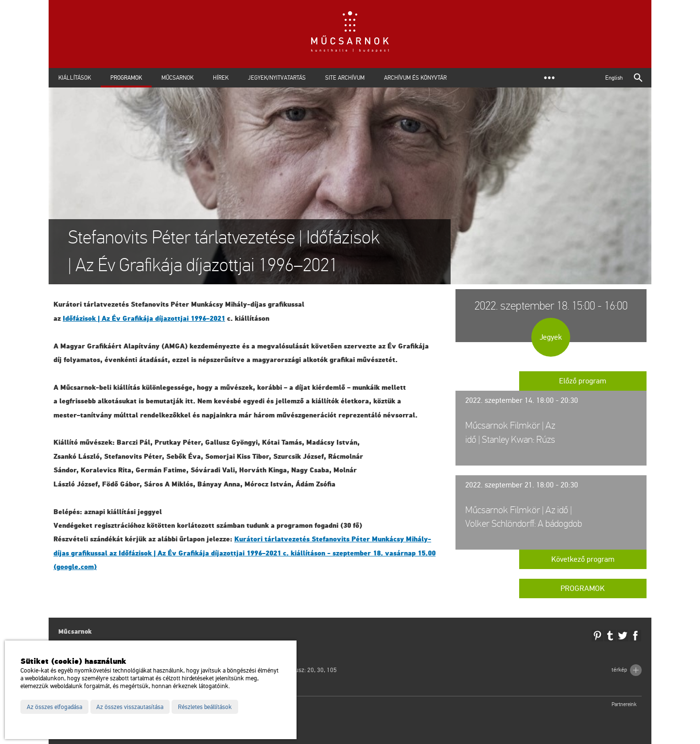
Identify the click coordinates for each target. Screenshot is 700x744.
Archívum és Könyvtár (415, 78)
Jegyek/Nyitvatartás (277, 78)
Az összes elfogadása (54, 707)
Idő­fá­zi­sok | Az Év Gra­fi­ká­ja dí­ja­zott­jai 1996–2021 (144, 319)
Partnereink (624, 704)
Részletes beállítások (205, 707)
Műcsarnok (177, 78)
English (614, 78)
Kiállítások (75, 78)
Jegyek (551, 337)
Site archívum (345, 78)
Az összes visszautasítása (130, 707)
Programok (126, 78)
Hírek (221, 78)
